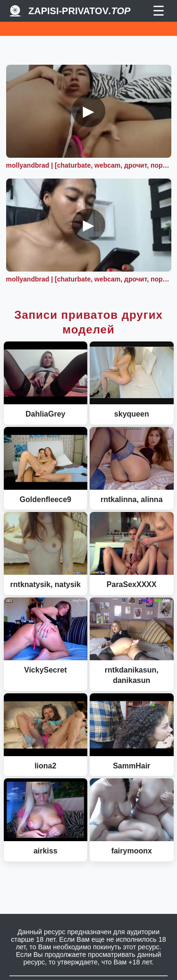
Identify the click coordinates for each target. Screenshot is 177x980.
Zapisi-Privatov (79, 11)
